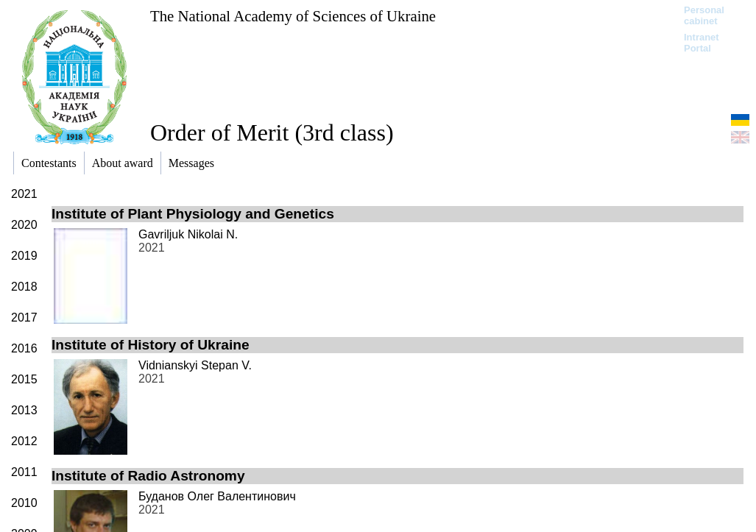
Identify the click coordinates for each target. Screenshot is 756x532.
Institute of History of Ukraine (151, 345)
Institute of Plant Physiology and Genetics (193, 214)
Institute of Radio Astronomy (148, 476)
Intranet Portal (702, 43)
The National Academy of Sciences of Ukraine (293, 16)
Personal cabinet (704, 15)
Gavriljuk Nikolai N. (188, 234)
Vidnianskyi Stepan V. (195, 365)
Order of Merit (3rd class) (272, 132)
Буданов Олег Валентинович (217, 496)
